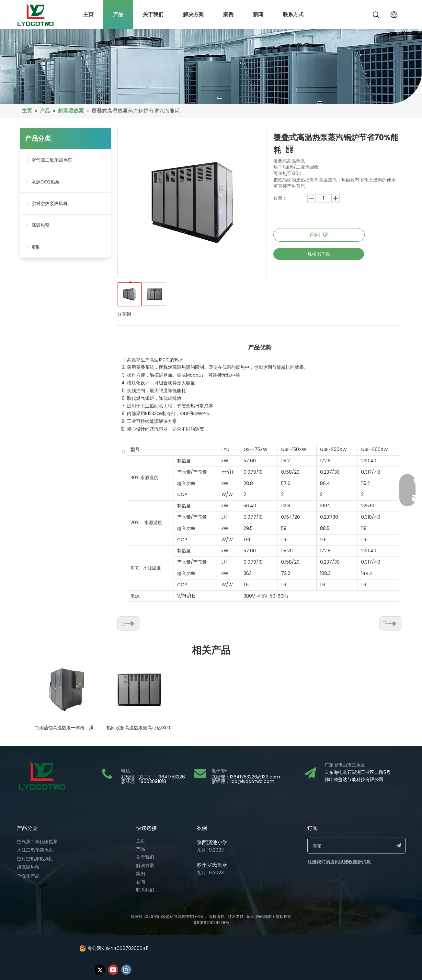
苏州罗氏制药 (212, 865)
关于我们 (145, 857)
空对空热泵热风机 (50, 204)
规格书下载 (319, 254)
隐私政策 (283, 916)
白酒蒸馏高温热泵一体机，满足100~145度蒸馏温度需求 (67, 728)
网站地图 (264, 916)
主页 (141, 841)
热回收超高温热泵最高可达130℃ (139, 728)
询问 (319, 235)
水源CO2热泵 (46, 182)
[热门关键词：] (376, 15)
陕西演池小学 (212, 842)
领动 (250, 916)
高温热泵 (40, 225)
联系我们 (145, 890)
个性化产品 (28, 876)
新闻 (141, 882)
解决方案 (145, 865)
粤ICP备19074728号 (211, 923)
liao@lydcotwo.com (252, 781)
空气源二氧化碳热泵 (52, 160)
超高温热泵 (28, 867)
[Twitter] (100, 970)
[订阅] (399, 846)
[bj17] (211, 66)
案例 (141, 874)
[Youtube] (113, 970)
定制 (36, 247)
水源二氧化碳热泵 (35, 850)
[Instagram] (126, 970)
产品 (141, 849)
